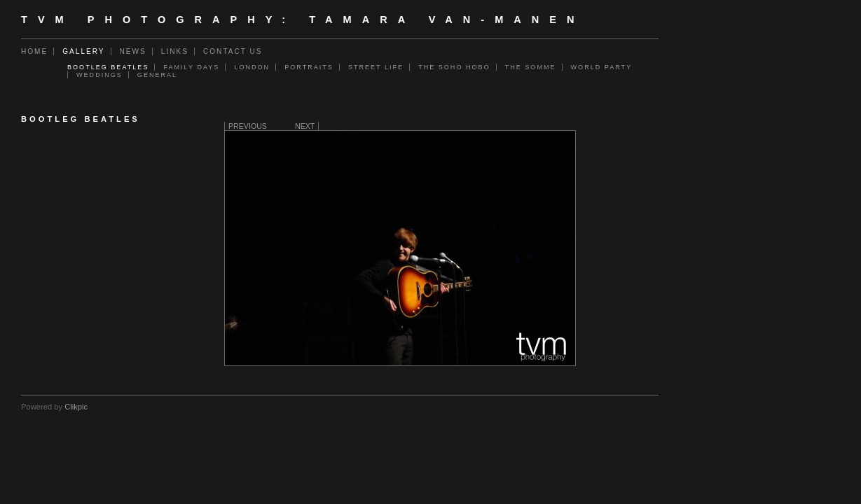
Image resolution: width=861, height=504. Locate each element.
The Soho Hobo (454, 67)
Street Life (376, 67)
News (133, 51)
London (252, 67)
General (157, 75)
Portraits (309, 67)
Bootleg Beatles (108, 67)
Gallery (83, 51)
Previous (248, 126)
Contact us (233, 51)
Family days (191, 67)
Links (175, 51)
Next (305, 126)
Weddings (99, 75)
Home (34, 51)
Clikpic (76, 407)
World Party (602, 67)
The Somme (531, 67)
